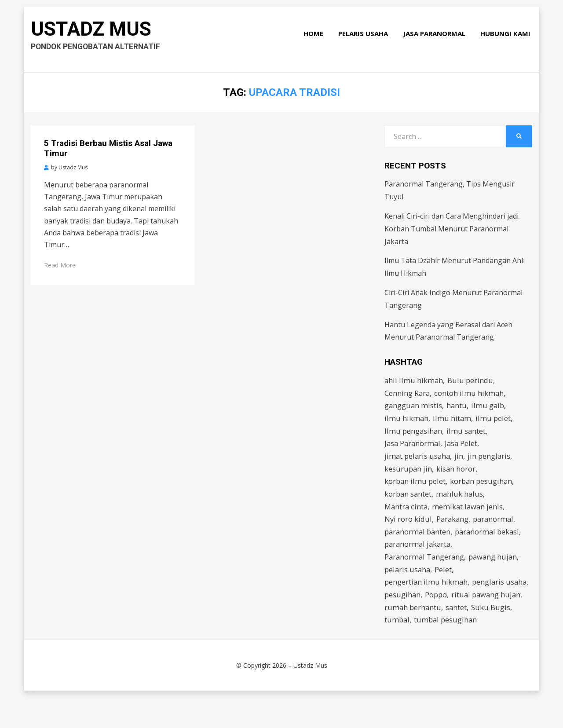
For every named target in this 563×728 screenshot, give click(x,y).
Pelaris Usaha (365, 38)
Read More (60, 265)
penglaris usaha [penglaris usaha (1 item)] (413, 609)
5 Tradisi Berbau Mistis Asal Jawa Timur (108, 148)
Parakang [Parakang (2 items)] (454, 529)
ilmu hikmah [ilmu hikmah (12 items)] (407, 421)
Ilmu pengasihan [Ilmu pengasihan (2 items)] (414, 434)
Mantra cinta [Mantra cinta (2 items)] (407, 515)
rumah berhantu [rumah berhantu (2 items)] (489, 623)
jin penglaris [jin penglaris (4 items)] (492, 462)
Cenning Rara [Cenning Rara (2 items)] (408, 394)
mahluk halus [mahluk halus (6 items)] (461, 502)
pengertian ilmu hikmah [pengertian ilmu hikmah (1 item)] (427, 596)
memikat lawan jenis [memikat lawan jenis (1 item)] (470, 515)
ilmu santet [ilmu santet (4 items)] (468, 434)
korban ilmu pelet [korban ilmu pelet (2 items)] (416, 488)
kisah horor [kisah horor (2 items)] (457, 475)
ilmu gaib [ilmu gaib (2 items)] (489, 408)
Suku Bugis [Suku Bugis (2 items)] (430, 636)
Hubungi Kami (507, 38)
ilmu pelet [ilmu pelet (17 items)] (494, 421)
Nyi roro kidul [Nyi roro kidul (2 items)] (409, 529)
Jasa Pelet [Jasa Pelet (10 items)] (464, 448)
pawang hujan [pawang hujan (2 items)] (496, 569)
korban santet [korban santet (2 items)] (409, 502)
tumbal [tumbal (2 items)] (467, 636)
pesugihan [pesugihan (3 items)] (464, 609)
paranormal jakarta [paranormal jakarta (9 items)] (419, 556)
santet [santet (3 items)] (395, 636)
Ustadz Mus (96, 33)
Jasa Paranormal (436, 38)
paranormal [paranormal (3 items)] (496, 529)
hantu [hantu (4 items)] (458, 408)
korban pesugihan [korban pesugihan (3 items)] (483, 488)
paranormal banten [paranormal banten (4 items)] (419, 542)
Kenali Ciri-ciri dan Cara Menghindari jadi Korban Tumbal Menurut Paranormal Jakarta (451, 229)
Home (315, 38)
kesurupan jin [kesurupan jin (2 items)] (409, 475)
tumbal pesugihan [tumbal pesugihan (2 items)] (417, 650)
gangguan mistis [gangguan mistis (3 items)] (414, 408)
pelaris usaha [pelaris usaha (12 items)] (408, 583)
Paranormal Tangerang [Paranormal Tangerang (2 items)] (425, 569)
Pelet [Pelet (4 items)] (445, 583)
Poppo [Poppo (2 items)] (498, 609)
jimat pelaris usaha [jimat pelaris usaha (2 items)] (418, 462)
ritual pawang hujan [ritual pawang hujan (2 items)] (420, 623)
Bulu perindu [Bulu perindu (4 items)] (472, 381)
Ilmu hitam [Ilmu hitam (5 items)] (453, 421)
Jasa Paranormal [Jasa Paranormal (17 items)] (413, 448)
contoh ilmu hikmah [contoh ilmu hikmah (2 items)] (470, 394)
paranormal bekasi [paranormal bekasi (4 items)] (491, 542)
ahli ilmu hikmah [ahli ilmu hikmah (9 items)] (414, 381)
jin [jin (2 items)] (461, 462)
